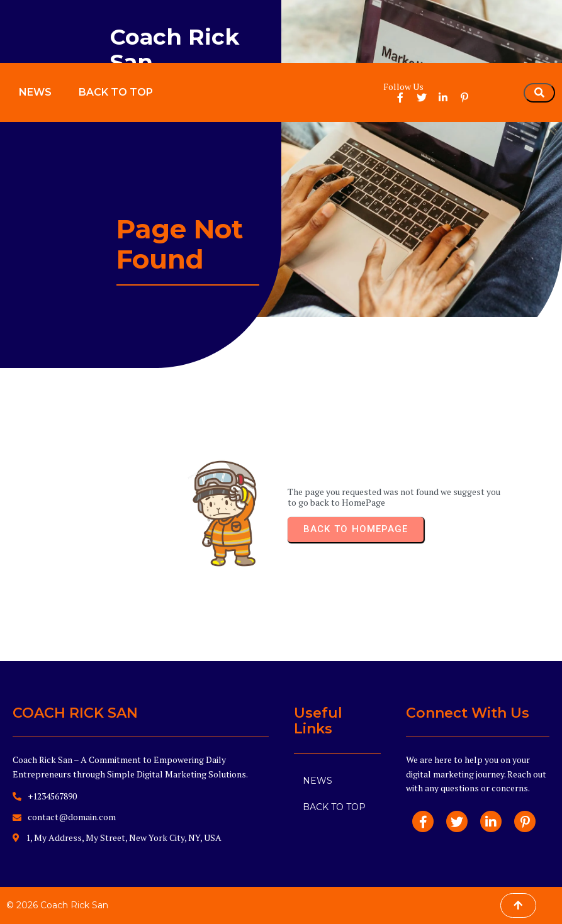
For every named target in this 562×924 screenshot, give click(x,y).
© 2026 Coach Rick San (57, 905)
